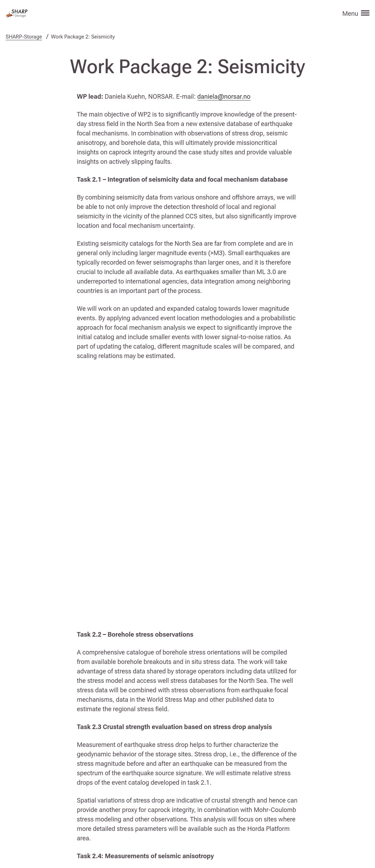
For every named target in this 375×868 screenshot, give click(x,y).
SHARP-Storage (24, 37)
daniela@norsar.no (224, 96)
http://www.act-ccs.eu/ (235, 815)
